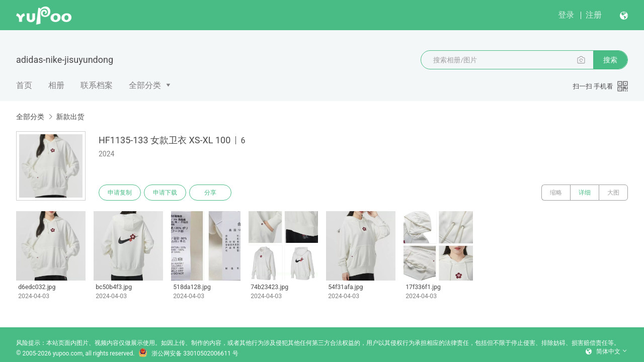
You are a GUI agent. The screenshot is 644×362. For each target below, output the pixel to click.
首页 (24, 85)
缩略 (556, 193)
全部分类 (145, 85)
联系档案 (97, 85)
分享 (210, 193)
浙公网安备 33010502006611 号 (188, 353)
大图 (613, 193)
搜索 (610, 60)
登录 (566, 15)
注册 (594, 15)
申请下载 (165, 193)
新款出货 (70, 117)
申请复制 (120, 193)
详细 (585, 193)
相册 (56, 85)
